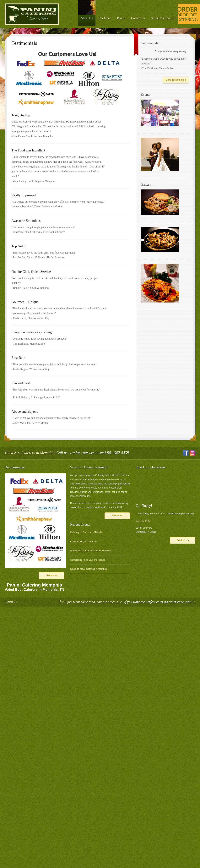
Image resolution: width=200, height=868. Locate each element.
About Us (87, 18)
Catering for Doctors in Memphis (87, 532)
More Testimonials (176, 80)
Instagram (192, 453)
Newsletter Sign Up (163, 18)
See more (51, 575)
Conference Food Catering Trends (88, 560)
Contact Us (138, 18)
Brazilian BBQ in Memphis (84, 542)
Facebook (186, 453)
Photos (121, 18)
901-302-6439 (143, 521)
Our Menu (105, 18)
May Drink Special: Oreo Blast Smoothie (91, 551)
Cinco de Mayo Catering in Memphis (89, 569)
